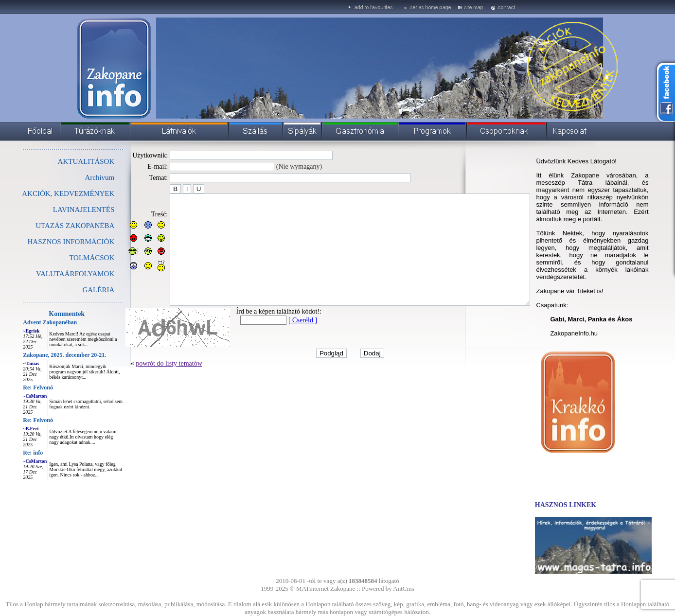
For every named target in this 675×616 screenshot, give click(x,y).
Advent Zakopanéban (28, 322)
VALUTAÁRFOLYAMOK (53, 274)
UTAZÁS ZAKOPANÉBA (53, 226)
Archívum (78, 177)
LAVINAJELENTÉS (62, 210)
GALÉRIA (76, 290)
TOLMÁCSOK (70, 258)
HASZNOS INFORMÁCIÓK (49, 242)
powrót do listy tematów (147, 385)
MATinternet (312, 589)
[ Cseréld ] (281, 342)
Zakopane (343, 589)
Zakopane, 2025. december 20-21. (43, 355)
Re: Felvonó (16, 387)
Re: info (11, 453)
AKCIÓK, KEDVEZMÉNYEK (46, 194)
